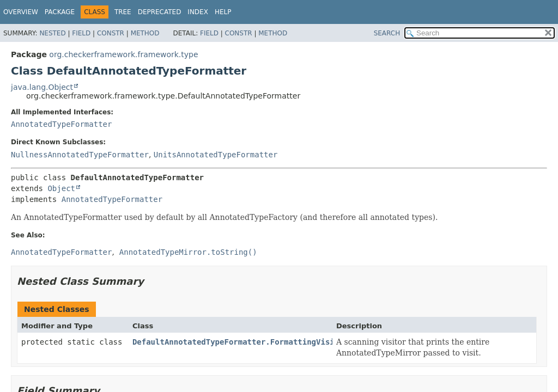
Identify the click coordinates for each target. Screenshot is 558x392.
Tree (123, 12)
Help (223, 12)
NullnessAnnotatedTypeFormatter (80, 155)
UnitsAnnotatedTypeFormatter (216, 155)
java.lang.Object (42, 87)
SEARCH (387, 33)
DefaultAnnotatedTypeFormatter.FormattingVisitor (240, 342)
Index (198, 12)
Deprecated (160, 12)
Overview (21, 12)
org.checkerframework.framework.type (123, 54)
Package (60, 12)
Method (145, 33)
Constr (111, 33)
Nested (52, 33)
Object (61, 188)
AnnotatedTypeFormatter (61, 124)
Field (81, 33)
